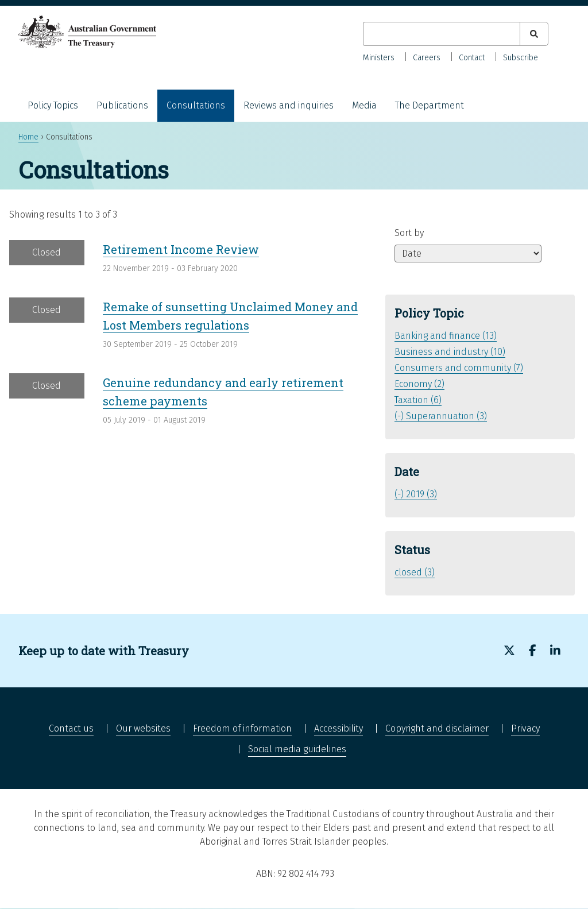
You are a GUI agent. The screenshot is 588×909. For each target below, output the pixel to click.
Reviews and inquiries (289, 105)
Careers (427, 58)
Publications (122, 105)
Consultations (196, 105)
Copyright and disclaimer (437, 728)
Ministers (379, 58)
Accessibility (339, 728)
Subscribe (521, 58)
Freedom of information (242, 728)
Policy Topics (53, 105)
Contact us (71, 728)
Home (28, 137)
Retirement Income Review (181, 249)
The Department (430, 105)
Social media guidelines (297, 749)
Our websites (143, 728)
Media (364, 105)
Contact (472, 58)
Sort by (409, 233)
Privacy (525, 728)
